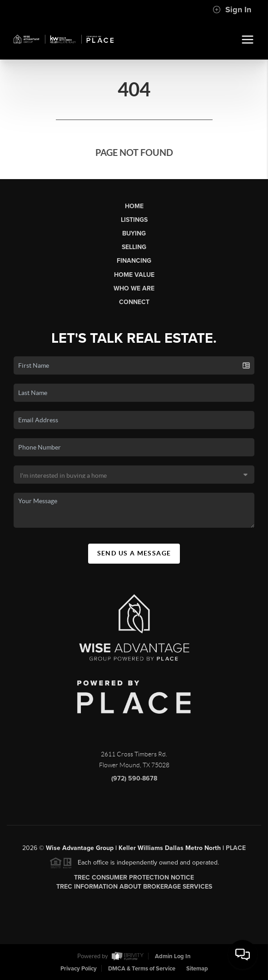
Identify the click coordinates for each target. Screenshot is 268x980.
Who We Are (134, 288)
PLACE (236, 851)
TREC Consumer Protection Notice (134, 881)
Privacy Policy (79, 969)
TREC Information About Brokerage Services (134, 890)
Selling (134, 247)
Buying (134, 233)
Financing (134, 261)
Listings (134, 220)
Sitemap (197, 969)
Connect (134, 302)
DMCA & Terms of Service (142, 969)
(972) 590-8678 (134, 782)
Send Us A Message (134, 553)
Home (134, 206)
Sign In (232, 10)
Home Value (134, 275)
